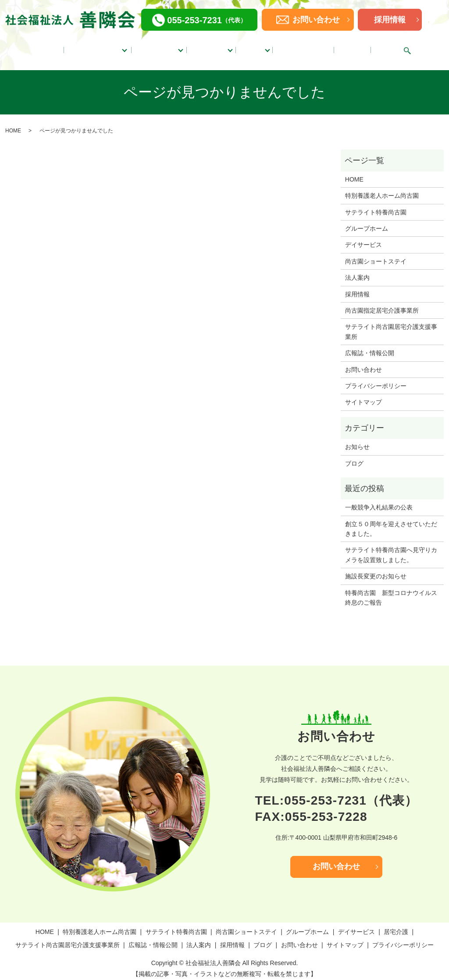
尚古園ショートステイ (376, 252)
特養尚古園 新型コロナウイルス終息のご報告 (391, 588)
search (401, 46)
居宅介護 (260, 47)
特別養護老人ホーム (94, 47)
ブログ (382, 47)
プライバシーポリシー (376, 377)
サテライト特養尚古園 (376, 203)
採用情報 (390, 20)
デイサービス (214, 47)
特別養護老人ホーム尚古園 (382, 187)
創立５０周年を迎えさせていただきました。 (391, 520)
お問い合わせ (363, 360)
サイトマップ (363, 393)
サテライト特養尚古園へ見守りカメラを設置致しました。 (391, 546)
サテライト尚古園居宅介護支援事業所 (391, 323)
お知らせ (357, 438)
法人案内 (355, 47)
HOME (51, 47)
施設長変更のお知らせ (376, 567)
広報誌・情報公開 (312, 47)
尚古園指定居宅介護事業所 (382, 302)
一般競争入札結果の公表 (379, 499)
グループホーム (158, 47)
